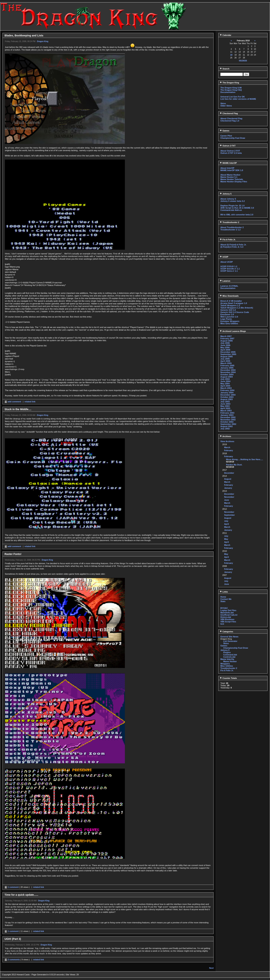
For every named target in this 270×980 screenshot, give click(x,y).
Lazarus (225, 281)
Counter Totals (228, 678)
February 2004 (227, 390)
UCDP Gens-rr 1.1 (229, 271)
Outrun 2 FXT (228, 146)
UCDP (224, 257)
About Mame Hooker (230, 175)
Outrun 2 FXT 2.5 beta (231, 153)
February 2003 (227, 413)
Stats (223, 601)
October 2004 (227, 375)
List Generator (230, 641)
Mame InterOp (227, 659)
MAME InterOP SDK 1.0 (232, 170)
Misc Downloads (229, 296)
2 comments (12, 960)
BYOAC (224, 608)
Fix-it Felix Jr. (228, 240)
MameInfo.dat (227, 613)
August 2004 (226, 377)
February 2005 (227, 366)
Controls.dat (229, 657)
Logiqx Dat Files (228, 610)
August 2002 (226, 426)
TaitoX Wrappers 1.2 (230, 305)
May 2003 (225, 406)
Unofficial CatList (229, 615)
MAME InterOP (228, 163)
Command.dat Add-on (231, 210)
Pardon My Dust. (234, 465)
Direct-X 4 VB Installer (231, 301)
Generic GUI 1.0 (228, 310)
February (228, 450)
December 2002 (228, 417)
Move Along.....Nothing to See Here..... (244, 459)
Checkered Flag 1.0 (230, 121)
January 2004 (227, 393)
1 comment (12, 887)
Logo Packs (226, 319)
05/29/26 (243, 61)
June (226, 500)
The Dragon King (229, 83)
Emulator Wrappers (230, 321)
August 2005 (226, 357)
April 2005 (225, 361)
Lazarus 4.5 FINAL (229, 286)
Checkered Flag (229, 113)
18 (231, 55)
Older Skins (226, 106)
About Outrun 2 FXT (230, 151)
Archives (225, 436)
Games (225, 131)
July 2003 (225, 402)
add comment (13, 402)
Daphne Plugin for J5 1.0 (232, 206)
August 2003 (226, 399)
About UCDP (226, 262)
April (226, 524)
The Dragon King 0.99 (231, 88)
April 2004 (225, 386)
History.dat (226, 617)
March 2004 (226, 388)
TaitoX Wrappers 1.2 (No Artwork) (237, 308)
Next (211, 968)
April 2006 (225, 350)
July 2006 (225, 343)
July (226, 521)
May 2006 (225, 348)
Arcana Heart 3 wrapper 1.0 (234, 303)
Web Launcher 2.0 (229, 317)
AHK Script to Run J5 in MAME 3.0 (237, 208)
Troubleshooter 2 (229, 222)
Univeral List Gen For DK (232, 97)
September (229, 515)
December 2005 (228, 352)
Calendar (225, 35)
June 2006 (225, 345)
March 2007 (226, 336)
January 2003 (227, 415)
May (226, 539)
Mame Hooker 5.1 (229, 177)
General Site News (229, 637)
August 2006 (226, 341)
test (222, 624)
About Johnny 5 (228, 199)
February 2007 (227, 338)
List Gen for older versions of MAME (238, 99)
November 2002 (228, 420)
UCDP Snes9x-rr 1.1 (230, 269)
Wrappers (225, 664)
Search (225, 69)
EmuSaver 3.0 (227, 314)
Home (223, 597)
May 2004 (225, 384)
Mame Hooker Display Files (234, 182)
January (228, 488)
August (228, 479)
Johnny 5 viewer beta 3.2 (232, 201)
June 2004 (225, 381)
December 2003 (228, 395)
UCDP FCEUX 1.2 (229, 266)
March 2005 (226, 363)
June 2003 (225, 404)
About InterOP (227, 168)
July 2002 (225, 429)
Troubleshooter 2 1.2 (230, 230)
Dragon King (43, 41)
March (227, 447)
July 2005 (225, 359)
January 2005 (227, 368)
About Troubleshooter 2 (232, 227)
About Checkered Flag (231, 118)
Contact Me (226, 599)
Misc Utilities (227, 666)
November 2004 (228, 372)
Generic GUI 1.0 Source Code (235, 312)
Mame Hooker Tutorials (232, 179)
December (229, 473)
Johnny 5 (226, 194)
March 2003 (226, 411)
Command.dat (230, 655)
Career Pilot (226, 136)
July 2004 (225, 379)
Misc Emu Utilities (229, 323)
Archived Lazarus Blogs (233, 331)
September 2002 (228, 424)
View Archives (227, 441)
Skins (223, 103)
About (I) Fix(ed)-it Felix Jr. (233, 245)
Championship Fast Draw (233, 138)
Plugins (227, 652)
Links (224, 592)
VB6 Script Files (228, 622)
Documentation (228, 92)
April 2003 (225, 408)
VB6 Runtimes (227, 619)
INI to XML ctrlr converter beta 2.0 (237, 215)
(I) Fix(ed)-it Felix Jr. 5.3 (232, 247)
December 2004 (228, 370)
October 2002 (227, 422)
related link (30, 402)
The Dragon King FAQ (231, 90)
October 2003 (227, 397)
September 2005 (228, 354)
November (229, 497)
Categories (226, 632)
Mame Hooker (230, 661)
